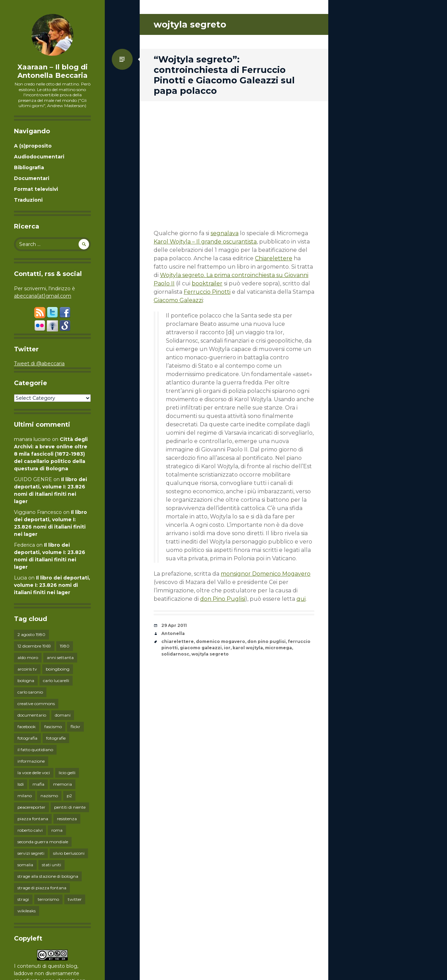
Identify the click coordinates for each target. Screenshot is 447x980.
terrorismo (48, 899)
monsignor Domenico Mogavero (266, 574)
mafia (38, 784)
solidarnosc (175, 654)
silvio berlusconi (69, 853)
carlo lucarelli (56, 680)
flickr (75, 727)
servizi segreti (31, 853)
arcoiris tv (27, 669)
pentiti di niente (70, 807)
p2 (69, 796)
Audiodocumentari (39, 157)
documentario (32, 715)
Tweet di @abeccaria (39, 364)
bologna (26, 680)
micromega (279, 648)
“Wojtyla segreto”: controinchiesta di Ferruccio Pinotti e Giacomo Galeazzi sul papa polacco (224, 75)
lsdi (21, 784)
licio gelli (67, 773)
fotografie (56, 738)
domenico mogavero (221, 641)
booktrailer (207, 283)
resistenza (67, 819)
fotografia (27, 738)
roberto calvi (30, 830)
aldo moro (28, 657)
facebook (27, 727)
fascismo (53, 727)
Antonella (173, 633)
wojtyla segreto (210, 654)
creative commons (36, 704)
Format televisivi (36, 189)
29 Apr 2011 (174, 625)
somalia (25, 865)
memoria (63, 784)
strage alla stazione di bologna (48, 876)
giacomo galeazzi (201, 648)
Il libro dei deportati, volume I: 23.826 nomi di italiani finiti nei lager (52, 585)
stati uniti (52, 865)
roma (57, 830)
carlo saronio (30, 692)
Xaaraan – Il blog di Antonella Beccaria (53, 71)
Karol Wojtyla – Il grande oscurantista (205, 242)
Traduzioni (28, 200)
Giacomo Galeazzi (178, 300)
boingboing (58, 669)
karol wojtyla (248, 648)
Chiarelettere (274, 258)
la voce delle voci (34, 773)
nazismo (49, 796)
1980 (65, 646)
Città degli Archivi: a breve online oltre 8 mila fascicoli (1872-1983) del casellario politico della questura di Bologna (51, 454)
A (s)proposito (33, 146)
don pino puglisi (266, 641)
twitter (75, 899)
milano (25, 796)
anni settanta (60, 657)
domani (63, 715)
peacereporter (31, 807)
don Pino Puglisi (223, 599)
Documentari (32, 178)
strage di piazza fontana (42, 888)
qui (301, 599)
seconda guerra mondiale (43, 842)
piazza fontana (33, 819)
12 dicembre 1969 (34, 646)
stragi (23, 899)
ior (227, 648)
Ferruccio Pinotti (207, 292)
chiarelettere (178, 641)
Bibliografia (29, 167)
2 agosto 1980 (31, 634)
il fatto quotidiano (35, 750)
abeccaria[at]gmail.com (43, 296)
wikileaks (27, 911)
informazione (31, 761)
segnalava (225, 233)
